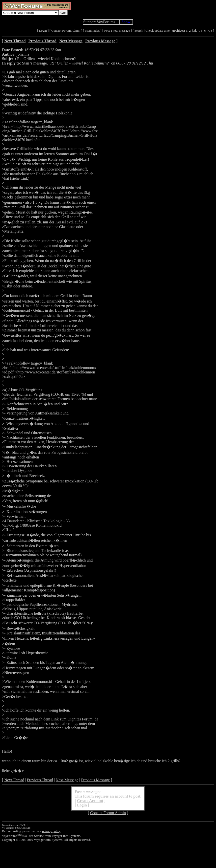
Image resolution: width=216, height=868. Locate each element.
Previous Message (95, 780)
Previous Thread (40, 780)
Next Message (67, 780)
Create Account (90, 801)
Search (139, 31)
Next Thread (14, 780)
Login (43, 31)
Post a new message (117, 31)
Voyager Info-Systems (66, 836)
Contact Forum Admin (66, 31)
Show (126, 22)
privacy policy (51, 831)
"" (80, 63)
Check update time (157, 31)
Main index (92, 31)
